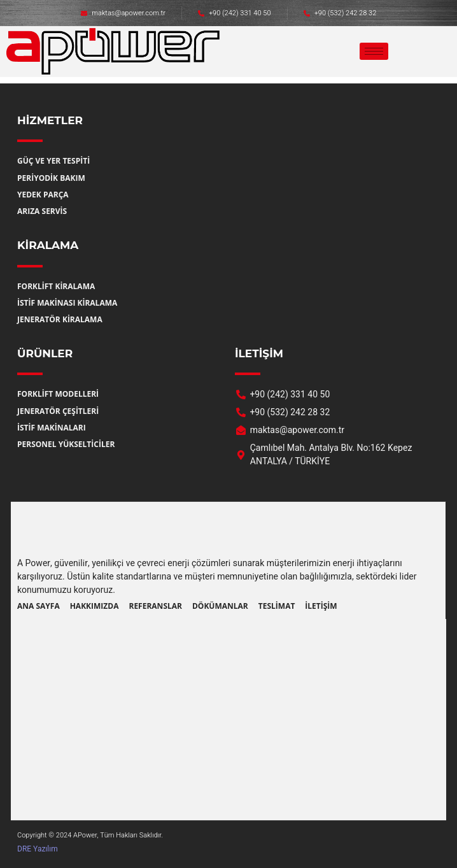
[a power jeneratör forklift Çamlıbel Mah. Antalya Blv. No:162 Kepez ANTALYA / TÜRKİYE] (229, 713)
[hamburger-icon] (374, 51)
